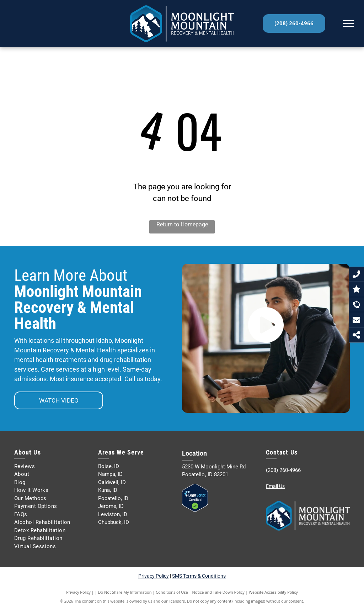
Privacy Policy (154, 576)
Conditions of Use (172, 592)
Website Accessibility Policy (273, 592)
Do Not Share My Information (125, 592)
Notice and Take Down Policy (219, 592)
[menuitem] (53, 466)
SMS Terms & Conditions (199, 576)
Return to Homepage (182, 224)
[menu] (348, 23)
